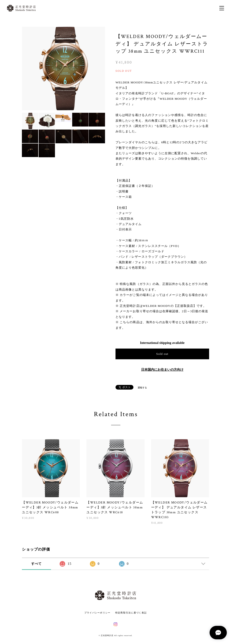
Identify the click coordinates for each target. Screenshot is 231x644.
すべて (37, 564)
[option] (64, 69)
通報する (142, 388)
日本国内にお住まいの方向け (162, 370)
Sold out (162, 354)
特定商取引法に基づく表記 (131, 613)
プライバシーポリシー (97, 613)
